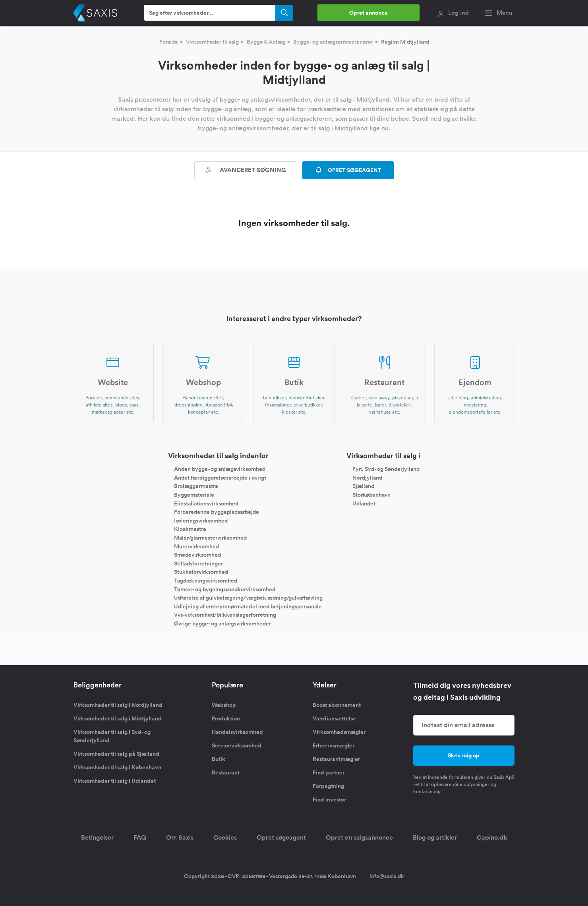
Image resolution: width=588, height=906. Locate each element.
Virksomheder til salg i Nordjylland (118, 705)
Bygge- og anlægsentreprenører (333, 42)
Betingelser (97, 837)
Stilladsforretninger (198, 563)
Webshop (224, 705)
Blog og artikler (435, 837)
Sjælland (363, 486)
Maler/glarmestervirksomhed (210, 538)
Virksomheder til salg (212, 42)
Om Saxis (180, 837)
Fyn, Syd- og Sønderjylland (386, 469)
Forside (169, 42)
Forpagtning (328, 786)
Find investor (329, 800)
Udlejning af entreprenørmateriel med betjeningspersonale (248, 606)
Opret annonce (368, 13)
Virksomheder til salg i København (117, 767)
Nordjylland (367, 477)
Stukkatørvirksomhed (201, 572)
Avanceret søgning (246, 170)
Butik (219, 759)
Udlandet (364, 503)
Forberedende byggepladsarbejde (217, 512)
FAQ (140, 837)
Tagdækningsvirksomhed (206, 581)
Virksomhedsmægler (339, 732)
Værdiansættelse (334, 718)
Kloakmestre (190, 529)
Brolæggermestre (196, 486)
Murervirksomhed (196, 546)
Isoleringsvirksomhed (201, 520)
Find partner (329, 772)
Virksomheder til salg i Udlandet (115, 781)
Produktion (226, 718)
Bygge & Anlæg (266, 42)
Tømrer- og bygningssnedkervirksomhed (225, 589)
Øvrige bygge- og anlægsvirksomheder (222, 623)
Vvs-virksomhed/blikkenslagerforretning (225, 615)
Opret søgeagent (281, 837)
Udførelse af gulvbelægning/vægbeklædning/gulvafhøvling (248, 598)
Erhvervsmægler (334, 745)
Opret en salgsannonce (359, 837)
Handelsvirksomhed (237, 732)
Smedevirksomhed (197, 555)
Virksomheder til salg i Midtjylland (118, 718)
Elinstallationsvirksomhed (206, 503)
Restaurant (226, 772)
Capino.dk (492, 837)
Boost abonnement (337, 705)
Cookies (225, 837)
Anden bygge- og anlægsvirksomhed (220, 469)
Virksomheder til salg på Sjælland (116, 754)
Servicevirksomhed (237, 745)
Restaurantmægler (336, 759)
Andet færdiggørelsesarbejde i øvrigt (220, 477)
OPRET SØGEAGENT (348, 170)
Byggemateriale (194, 495)
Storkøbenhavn (371, 495)
